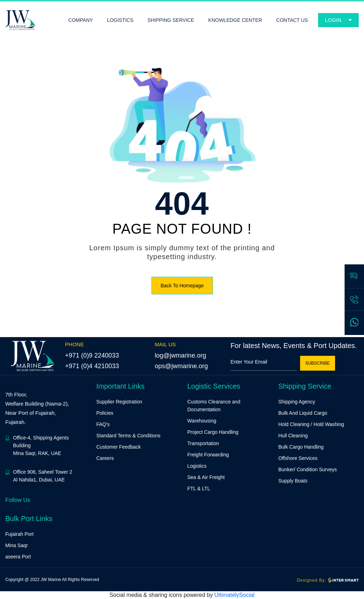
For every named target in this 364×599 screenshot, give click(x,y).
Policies (105, 413)
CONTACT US (292, 20)
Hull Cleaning (293, 436)
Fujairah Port (19, 534)
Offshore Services (298, 458)
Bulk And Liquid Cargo (303, 413)
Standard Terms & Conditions (129, 436)
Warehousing (202, 421)
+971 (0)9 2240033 (92, 355)
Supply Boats (293, 481)
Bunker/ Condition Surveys (308, 469)
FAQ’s (103, 424)
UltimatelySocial (234, 595)
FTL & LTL (199, 489)
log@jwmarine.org (180, 355)
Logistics (197, 466)
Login (333, 20)
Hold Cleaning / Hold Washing (311, 424)
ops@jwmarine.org (181, 366)
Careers (105, 458)
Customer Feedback (119, 447)
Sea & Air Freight (206, 477)
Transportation (203, 443)
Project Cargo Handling (213, 432)
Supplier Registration (119, 402)
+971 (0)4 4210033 (92, 366)
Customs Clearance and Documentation (214, 406)
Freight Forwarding (208, 455)
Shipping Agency (297, 402)
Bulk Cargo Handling (301, 447)
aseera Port (18, 557)
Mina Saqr (17, 545)
